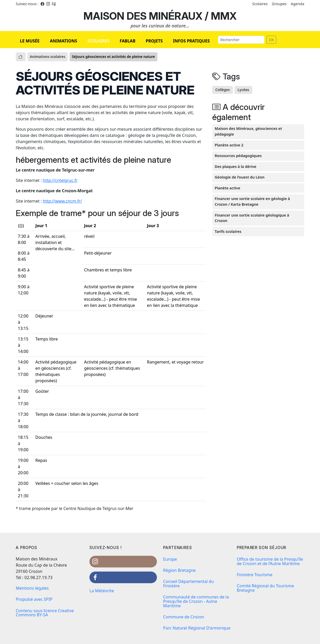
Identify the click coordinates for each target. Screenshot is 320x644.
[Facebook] (42, 4)
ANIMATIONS (63, 41)
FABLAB (128, 41)
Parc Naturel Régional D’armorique (197, 628)
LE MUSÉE (30, 41)
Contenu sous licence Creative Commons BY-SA (45, 613)
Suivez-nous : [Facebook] (27, 4)
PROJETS (154, 41)
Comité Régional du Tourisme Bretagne (265, 588)
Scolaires (260, 4)
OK (271, 40)
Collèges (223, 90)
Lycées (243, 90)
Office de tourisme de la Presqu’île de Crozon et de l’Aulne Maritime (270, 561)
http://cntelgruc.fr (60, 180)
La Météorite (102, 591)
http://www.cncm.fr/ (62, 201)
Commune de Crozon (184, 617)
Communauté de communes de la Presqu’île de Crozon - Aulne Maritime (196, 601)
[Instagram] (48, 4)
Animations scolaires (47, 57)
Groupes (279, 4)
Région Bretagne (179, 570)
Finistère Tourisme (255, 575)
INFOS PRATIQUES (191, 41)
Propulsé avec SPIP (34, 599)
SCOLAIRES (98, 41)
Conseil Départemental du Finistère (188, 584)
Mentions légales (32, 588)
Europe (170, 559)
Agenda (298, 4)
